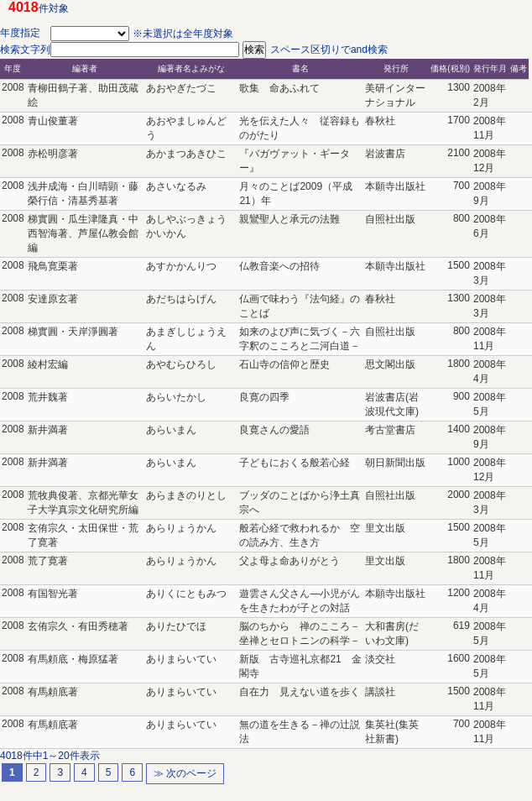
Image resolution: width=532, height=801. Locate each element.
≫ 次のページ (185, 773)
